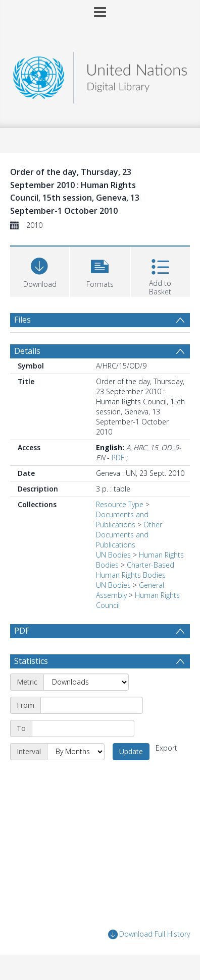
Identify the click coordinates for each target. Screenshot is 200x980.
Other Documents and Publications (129, 535)
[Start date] (92, 705)
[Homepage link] (100, 75)
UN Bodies (113, 555)
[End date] (83, 728)
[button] (100, 270)
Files (22, 320)
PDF (118, 457)
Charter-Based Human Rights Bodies (135, 570)
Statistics (31, 661)
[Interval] (76, 752)
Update (131, 751)
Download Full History (149, 934)
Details (27, 351)
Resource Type (120, 504)
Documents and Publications (122, 519)
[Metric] (86, 682)
